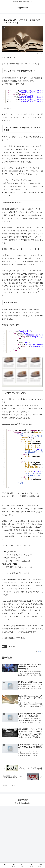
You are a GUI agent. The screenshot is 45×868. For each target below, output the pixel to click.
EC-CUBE (13, 708)
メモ (5, 708)
